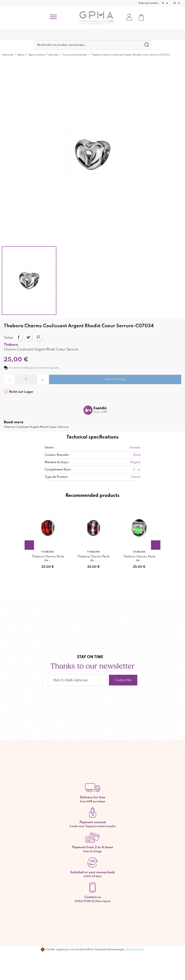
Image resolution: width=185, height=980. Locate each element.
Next (156, 545)
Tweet (28, 337)
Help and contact (148, 3)
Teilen (19, 337)
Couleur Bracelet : (58, 455)
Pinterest (38, 337)
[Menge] (26, 379)
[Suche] (92, 45)
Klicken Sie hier (135, 950)
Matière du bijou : (57, 462)
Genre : (50, 448)
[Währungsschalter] (166, 3)
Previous (29, 545)
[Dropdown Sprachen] (177, 3)
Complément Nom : (58, 470)
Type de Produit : (57, 477)
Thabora (11, 345)
